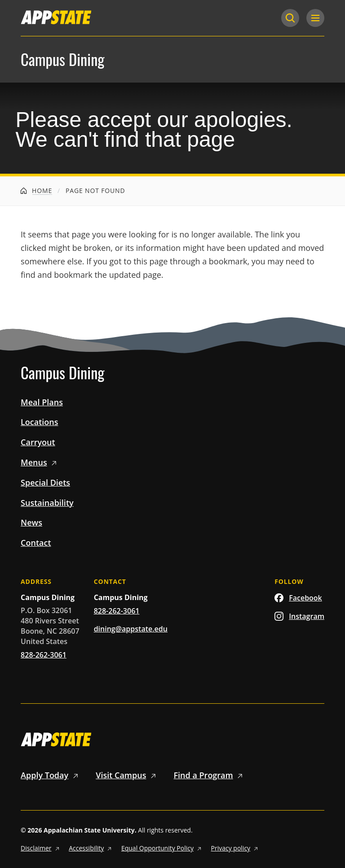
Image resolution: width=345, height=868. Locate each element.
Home (36, 191)
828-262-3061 (44, 655)
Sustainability (47, 503)
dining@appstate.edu (131, 629)
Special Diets (45, 482)
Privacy (236, 848)
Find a (210, 775)
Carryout (38, 442)
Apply (51, 775)
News (31, 522)
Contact (36, 543)
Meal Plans (42, 402)
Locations (39, 422)
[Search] (290, 18)
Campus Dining (62, 59)
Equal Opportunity (163, 848)
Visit (127, 775)
